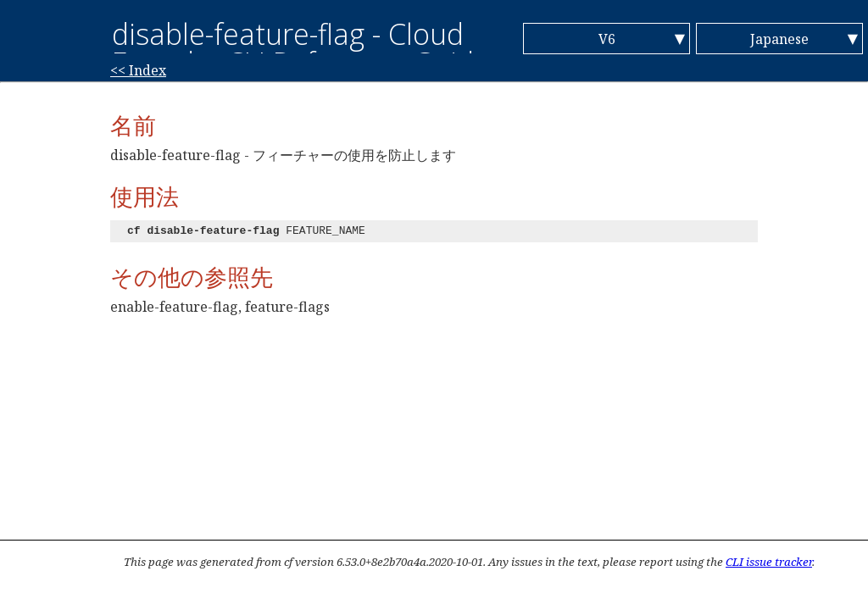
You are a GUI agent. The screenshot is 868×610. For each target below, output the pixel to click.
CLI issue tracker (769, 562)
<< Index (138, 70)
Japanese (779, 39)
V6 (607, 39)
